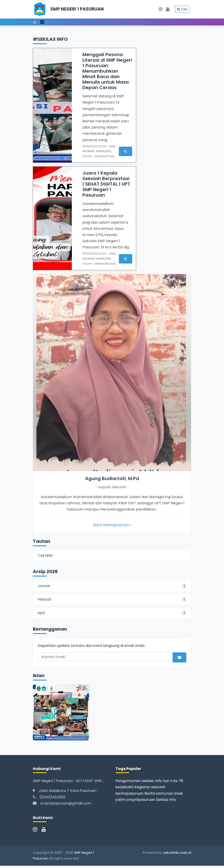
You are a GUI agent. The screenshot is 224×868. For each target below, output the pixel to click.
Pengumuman (128, 783)
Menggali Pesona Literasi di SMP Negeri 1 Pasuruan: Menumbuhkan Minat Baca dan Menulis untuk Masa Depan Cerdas (107, 71)
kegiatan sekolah (150, 789)
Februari (112, 601)
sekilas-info (152, 783)
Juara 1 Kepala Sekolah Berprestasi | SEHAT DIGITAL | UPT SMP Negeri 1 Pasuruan (106, 184)
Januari (112, 587)
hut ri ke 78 (173, 783)
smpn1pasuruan (141, 802)
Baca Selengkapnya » (112, 525)
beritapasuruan (129, 795)
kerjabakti (125, 789)
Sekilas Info (166, 802)
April (112, 615)
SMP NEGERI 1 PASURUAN (77, 9)
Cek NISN (46, 556)
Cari (182, 9)
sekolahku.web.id (177, 855)
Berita (150, 795)
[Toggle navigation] (42, 22)
